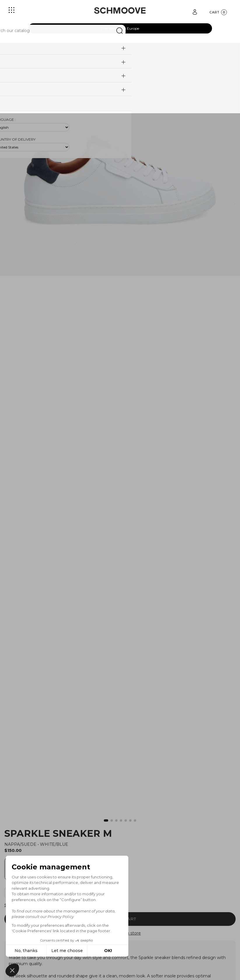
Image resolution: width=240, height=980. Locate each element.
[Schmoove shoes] (120, 10)
